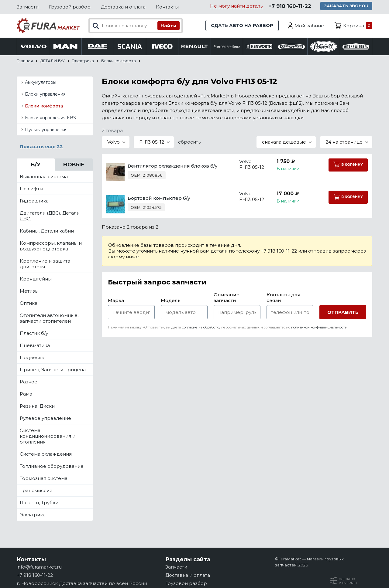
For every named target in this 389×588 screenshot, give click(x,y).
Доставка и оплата (123, 7)
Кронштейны (36, 279)
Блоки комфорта (44, 106)
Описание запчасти (227, 298)
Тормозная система (44, 479)
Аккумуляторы (41, 83)
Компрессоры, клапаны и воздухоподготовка (51, 246)
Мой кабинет (310, 26)
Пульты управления (46, 130)
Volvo (241, 162)
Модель (171, 301)
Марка (116, 301)
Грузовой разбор (70, 7)
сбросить (189, 142)
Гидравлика (34, 201)
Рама (26, 394)
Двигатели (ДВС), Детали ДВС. (50, 216)
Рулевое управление (45, 418)
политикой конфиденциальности (319, 328)
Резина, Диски (37, 406)
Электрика (33, 515)
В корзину (348, 165)
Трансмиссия (36, 491)
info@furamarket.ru (39, 567)
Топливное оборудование (52, 466)
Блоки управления (45, 94)
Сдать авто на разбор (242, 26)
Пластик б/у (34, 333)
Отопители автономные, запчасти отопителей (49, 318)
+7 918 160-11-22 (289, 6)
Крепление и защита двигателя (45, 264)
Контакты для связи (284, 298)
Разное (29, 382)
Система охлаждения (46, 454)
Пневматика (35, 346)
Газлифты (31, 189)
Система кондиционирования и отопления (48, 436)
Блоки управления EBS (50, 118)
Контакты (167, 7)
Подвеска (32, 358)
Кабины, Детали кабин (47, 231)
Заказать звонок (347, 6)
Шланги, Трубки (39, 503)
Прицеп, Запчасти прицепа (53, 370)
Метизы (29, 291)
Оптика (29, 303)
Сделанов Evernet (348, 581)
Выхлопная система (44, 177)
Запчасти (28, 7)
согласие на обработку (201, 328)
